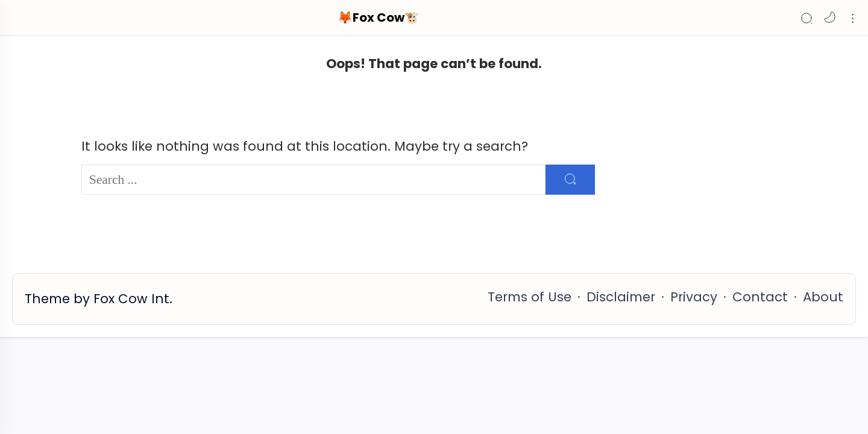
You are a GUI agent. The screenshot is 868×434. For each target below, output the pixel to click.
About (823, 297)
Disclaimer (621, 297)
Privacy (694, 297)
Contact (760, 297)
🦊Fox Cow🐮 (379, 17)
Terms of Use (530, 297)
